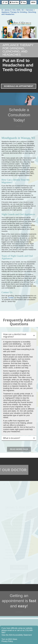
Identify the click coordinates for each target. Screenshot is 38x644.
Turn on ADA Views (9, 639)
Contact (11, 298)
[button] (19, 335)
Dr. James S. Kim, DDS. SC (13, 10)
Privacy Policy (7, 641)
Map (24, 2)
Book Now (15, 2)
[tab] (19, 336)
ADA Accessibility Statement (20, 635)
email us (11, 630)
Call (6, 2)
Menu (33, 2)
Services (30, 10)
